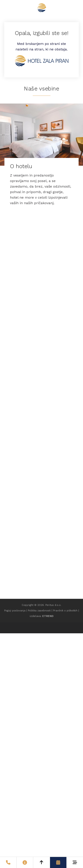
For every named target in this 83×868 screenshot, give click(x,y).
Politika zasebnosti (39, 611)
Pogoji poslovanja (15, 611)
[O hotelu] (41, 157)
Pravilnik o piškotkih (65, 611)
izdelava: (42, 616)
